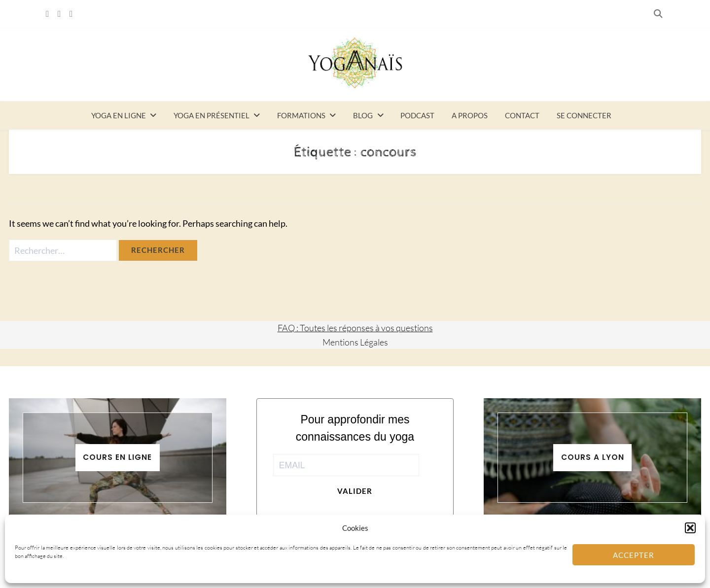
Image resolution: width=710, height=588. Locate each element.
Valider (355, 491)
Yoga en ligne (119, 115)
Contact (522, 115)
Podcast (417, 115)
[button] (690, 528)
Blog (363, 115)
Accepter (634, 555)
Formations (301, 115)
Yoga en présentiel (212, 115)
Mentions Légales (355, 342)
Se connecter (584, 115)
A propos (470, 115)
